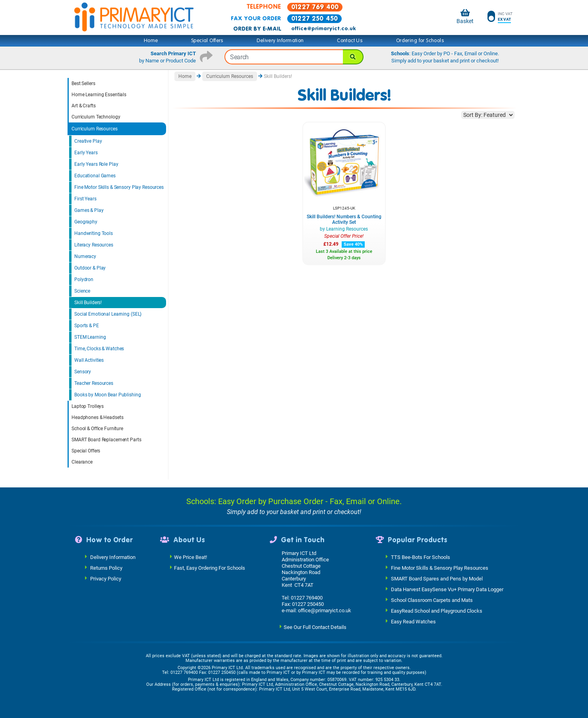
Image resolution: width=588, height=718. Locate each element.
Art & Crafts (84, 106)
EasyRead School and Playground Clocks (437, 610)
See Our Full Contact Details (315, 627)
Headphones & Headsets (97, 417)
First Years (85, 199)
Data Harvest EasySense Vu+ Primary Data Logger (447, 589)
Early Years (86, 153)
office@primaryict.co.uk (323, 29)
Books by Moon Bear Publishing (108, 395)
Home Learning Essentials (99, 95)
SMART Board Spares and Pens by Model (437, 578)
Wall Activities (89, 360)
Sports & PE (87, 326)
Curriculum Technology (96, 117)
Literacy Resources (94, 245)
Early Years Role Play (96, 164)
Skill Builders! (88, 303)
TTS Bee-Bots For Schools (421, 557)
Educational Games (95, 176)
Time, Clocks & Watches (99, 349)
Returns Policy (106, 568)
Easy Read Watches (413, 621)
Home (151, 41)
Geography (86, 222)
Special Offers (207, 41)
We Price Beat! (191, 557)
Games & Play (89, 210)
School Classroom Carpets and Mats (432, 600)
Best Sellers (83, 83)
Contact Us (350, 41)
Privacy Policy (106, 578)
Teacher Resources (94, 383)
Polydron (84, 279)
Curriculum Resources (95, 129)
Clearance (82, 462)
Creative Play (88, 141)
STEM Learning (90, 337)
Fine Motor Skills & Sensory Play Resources (119, 187)
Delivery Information (280, 41)
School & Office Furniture (97, 429)
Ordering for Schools (420, 41)
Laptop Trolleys (88, 406)
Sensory (83, 372)
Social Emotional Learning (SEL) (108, 314)
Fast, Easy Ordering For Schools (210, 568)
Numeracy (85, 256)
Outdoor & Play (90, 268)
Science (82, 291)
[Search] (353, 57)
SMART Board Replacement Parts (106, 440)
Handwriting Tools (94, 233)
